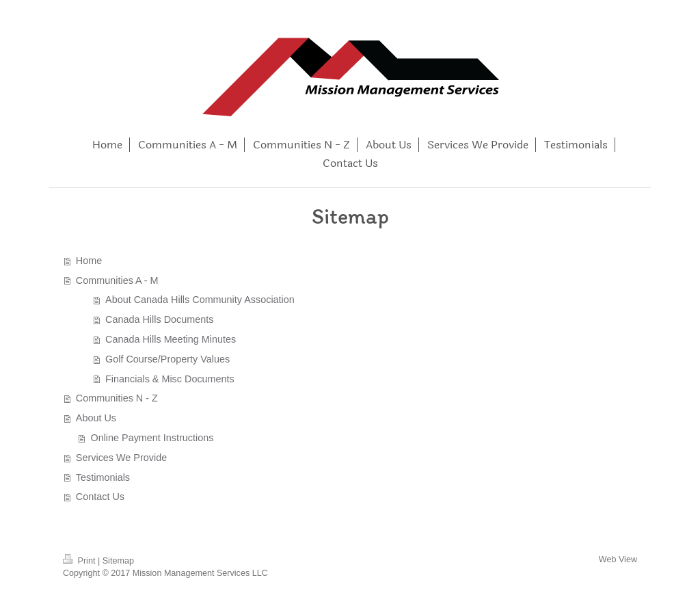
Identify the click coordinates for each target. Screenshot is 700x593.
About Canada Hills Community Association (200, 300)
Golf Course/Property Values (167, 359)
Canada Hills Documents (159, 319)
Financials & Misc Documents (170, 379)
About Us (96, 418)
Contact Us (100, 497)
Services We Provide (121, 458)
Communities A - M (117, 280)
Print (80, 561)
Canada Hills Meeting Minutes (171, 339)
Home (89, 261)
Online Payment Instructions (152, 438)
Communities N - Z (117, 398)
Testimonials (103, 477)
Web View (618, 559)
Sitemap (118, 561)
